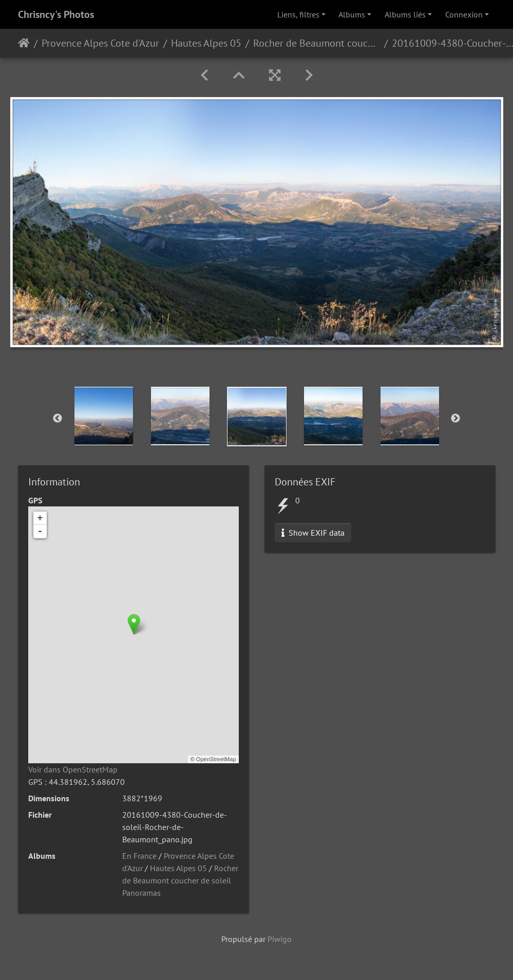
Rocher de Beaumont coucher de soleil (317, 43)
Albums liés (405, 14)
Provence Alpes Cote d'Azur (100, 43)
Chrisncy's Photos (56, 14)
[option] (103, 416)
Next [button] (455, 419)
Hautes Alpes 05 (206, 43)
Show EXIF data (313, 533)
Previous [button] (58, 419)
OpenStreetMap (216, 759)
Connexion (464, 14)
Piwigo (280, 939)
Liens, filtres (298, 14)
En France (139, 856)
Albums (352, 14)
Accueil (24, 43)
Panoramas (141, 893)
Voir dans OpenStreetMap (73, 769)
